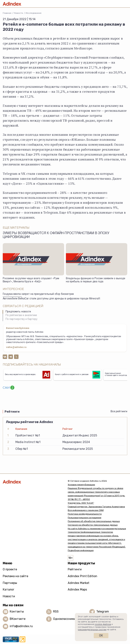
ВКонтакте (18, 619)
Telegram (103, 611)
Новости (18, 13)
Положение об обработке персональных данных (94, 521)
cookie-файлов (103, 624)
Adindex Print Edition (82, 576)
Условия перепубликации (81, 485)
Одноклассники (64, 619)
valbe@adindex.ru (16, 347)
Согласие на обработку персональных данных (93, 525)
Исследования (34, 13)
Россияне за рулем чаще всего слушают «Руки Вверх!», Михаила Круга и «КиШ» (31, 280)
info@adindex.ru (21, 626)
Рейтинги (75, 569)
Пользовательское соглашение (84, 518)
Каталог (9, 589)
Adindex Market (79, 583)
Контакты (17, 611)
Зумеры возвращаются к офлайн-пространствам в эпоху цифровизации (56, 235)
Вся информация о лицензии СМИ (86, 510)
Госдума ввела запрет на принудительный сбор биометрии (38, 294)
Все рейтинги (119, 411)
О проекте (10, 569)
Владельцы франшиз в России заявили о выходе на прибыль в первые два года (96, 280)
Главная (7, 13)
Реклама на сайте (15, 576)
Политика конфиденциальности (85, 514)
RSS (56, 611)
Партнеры (10, 583)
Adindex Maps (77, 589)
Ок (101, 635)
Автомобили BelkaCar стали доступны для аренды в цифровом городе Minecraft (51, 299)
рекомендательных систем (92, 630)
